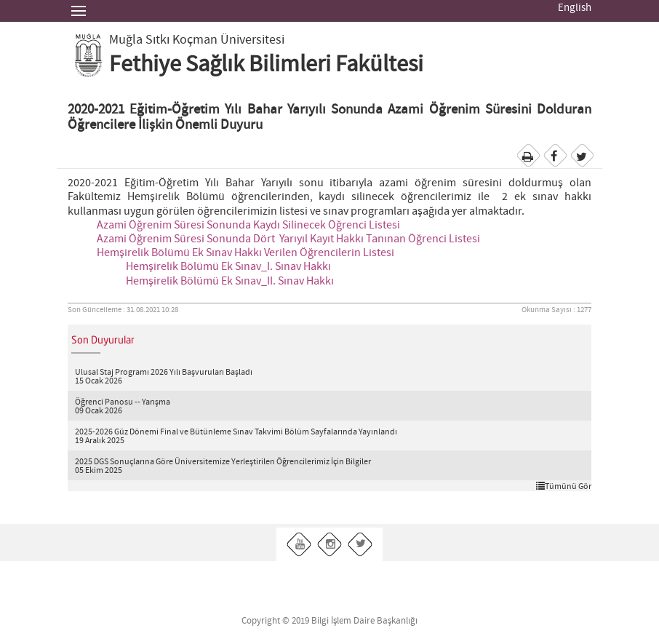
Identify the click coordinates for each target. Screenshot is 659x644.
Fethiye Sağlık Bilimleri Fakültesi (266, 65)
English (575, 8)
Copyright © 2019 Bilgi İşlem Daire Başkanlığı (329, 621)
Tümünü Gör (564, 486)
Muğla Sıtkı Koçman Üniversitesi (197, 40)
